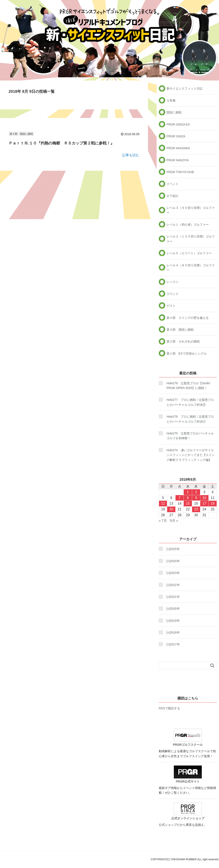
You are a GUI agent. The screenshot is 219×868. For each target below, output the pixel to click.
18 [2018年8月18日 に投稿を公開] (213, 503)
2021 (172, 597)
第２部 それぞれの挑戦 (183, 341)
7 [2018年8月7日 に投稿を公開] (180, 498)
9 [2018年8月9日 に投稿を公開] (196, 498)
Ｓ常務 (171, 101)
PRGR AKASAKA (178, 148)
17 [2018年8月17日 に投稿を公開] (204, 503)
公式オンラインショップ (188, 811)
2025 (172, 549)
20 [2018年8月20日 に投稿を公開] (171, 509)
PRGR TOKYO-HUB (180, 172)
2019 (172, 621)
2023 (172, 573)
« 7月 (163, 521)
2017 (172, 644)
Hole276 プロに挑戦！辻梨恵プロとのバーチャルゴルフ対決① (190, 419)
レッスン (173, 282)
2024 (172, 561)
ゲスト (171, 306)
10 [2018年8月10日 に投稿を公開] (204, 498)
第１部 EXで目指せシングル (187, 353)
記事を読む (131, 155)
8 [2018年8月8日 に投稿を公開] (188, 498)
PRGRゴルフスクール (188, 738)
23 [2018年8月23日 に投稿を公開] (196, 509)
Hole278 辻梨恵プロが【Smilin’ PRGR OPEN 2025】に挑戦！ (189, 386)
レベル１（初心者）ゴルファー (188, 225)
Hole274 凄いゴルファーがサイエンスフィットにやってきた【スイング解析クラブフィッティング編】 (191, 455)
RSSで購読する (169, 708)
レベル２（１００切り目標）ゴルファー (191, 239)
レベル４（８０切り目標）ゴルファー (191, 268)
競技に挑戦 (174, 112)
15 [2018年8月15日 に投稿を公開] (188, 503)
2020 (172, 609)
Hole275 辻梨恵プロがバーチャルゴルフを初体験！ (190, 436)
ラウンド (173, 294)
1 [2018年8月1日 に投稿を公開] (188, 492)
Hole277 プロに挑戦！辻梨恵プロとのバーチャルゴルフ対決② (190, 402)
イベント (173, 184)
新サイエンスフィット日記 (185, 88)
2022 (172, 585)
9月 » (174, 521)
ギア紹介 (173, 196)
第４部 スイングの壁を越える (188, 318)
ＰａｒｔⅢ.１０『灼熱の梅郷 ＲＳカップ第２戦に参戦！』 (61, 143)
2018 (172, 632)
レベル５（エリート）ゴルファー (189, 253)
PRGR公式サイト (188, 774)
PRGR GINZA (176, 136)
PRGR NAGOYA (178, 160)
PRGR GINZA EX (178, 124)
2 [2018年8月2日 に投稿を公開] (196, 492)
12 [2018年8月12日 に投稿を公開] (163, 503)
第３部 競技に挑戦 (21, 134)
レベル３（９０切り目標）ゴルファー (191, 210)
